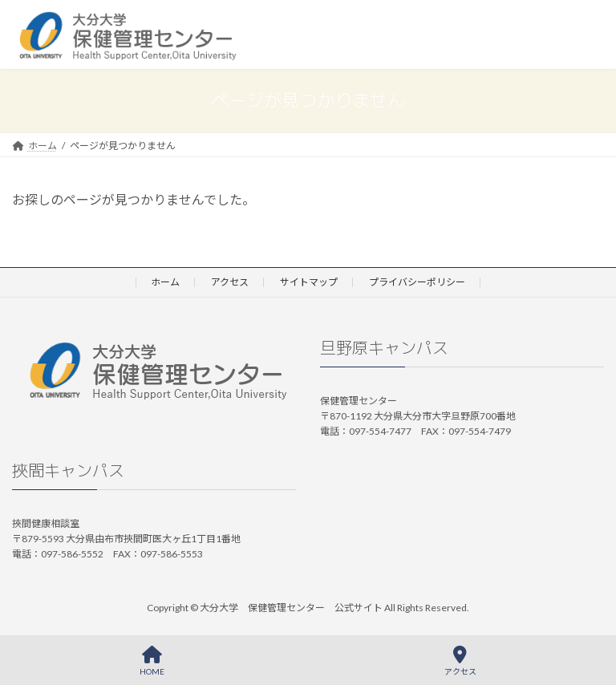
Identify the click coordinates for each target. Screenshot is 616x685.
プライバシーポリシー (417, 282)
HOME (152, 661)
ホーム (165, 282)
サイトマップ (309, 282)
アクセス (230, 282)
